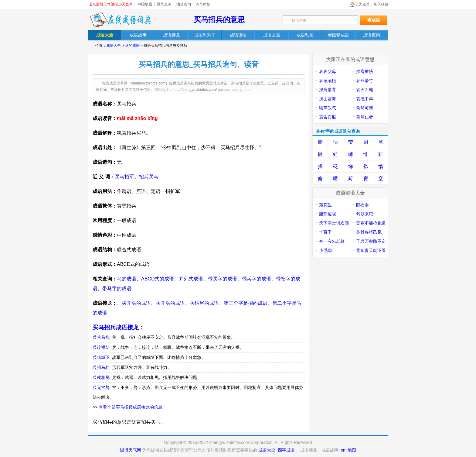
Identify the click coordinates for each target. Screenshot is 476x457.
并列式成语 (191, 279)
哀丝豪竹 (365, 81)
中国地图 (145, 4)
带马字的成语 (117, 289)
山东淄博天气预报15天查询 (111, 4)
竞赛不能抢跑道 (371, 223)
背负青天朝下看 (371, 250)
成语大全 (114, 46)
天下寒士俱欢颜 (334, 223)
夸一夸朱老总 (332, 241)
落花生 (325, 205)
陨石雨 (362, 205)
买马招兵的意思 (219, 20)
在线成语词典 (120, 20)
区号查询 (164, 4)
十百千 (325, 232)
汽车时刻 (203, 4)
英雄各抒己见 (369, 232)
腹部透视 (328, 214)
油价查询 (184, 4)
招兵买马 (149, 177)
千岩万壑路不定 (371, 241)
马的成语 (132, 46)
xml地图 (348, 450)
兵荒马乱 (101, 337)
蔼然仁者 (365, 117)
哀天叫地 (365, 90)
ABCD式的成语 (158, 279)
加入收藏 (381, 4)
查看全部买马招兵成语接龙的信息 (131, 407)
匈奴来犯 (365, 214)
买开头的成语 (136, 303)
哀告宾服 (328, 117)
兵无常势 (101, 387)
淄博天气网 (131, 450)
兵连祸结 (101, 347)
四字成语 (286, 450)
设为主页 (362, 4)
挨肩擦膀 (365, 71)
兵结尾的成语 (204, 303)
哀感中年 (365, 99)
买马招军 (124, 177)
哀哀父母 (328, 71)
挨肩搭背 (328, 90)
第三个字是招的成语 (246, 303)
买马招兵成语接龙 (116, 327)
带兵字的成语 (257, 279)
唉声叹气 (328, 108)
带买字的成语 (223, 279)
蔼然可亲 (365, 108)
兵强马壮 (101, 367)
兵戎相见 (101, 377)
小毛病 (325, 250)
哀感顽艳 (328, 81)
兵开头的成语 (170, 303)
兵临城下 (101, 357)
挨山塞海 (328, 99)
